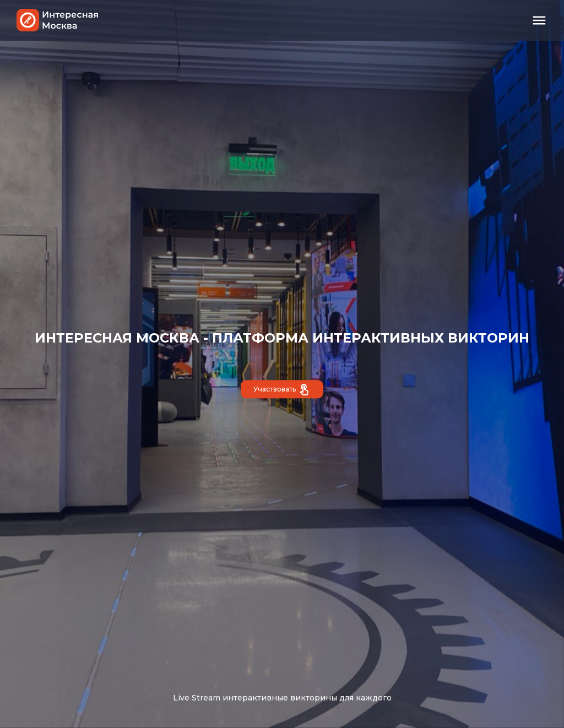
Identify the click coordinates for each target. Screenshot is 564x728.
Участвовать (282, 390)
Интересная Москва (58, 20)
